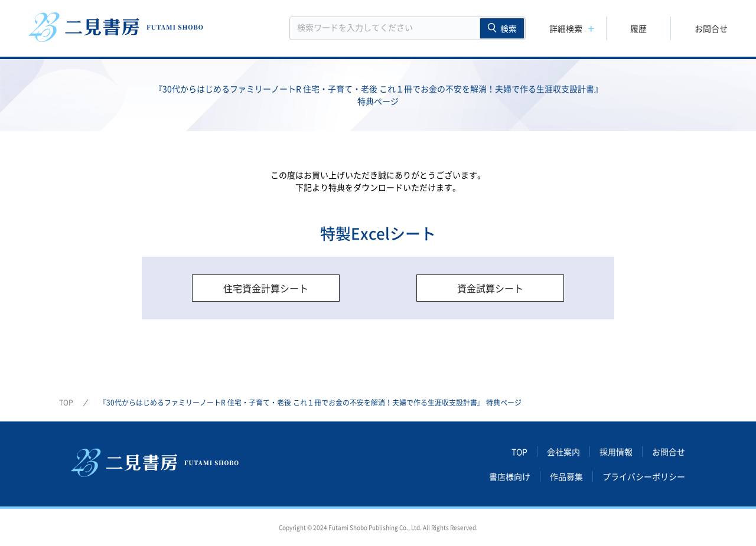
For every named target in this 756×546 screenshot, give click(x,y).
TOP (66, 403)
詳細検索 (566, 28)
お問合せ (711, 28)
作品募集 (566, 476)
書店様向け (510, 476)
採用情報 (616, 452)
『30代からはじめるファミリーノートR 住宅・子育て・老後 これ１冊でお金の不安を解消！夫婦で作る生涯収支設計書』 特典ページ (310, 403)
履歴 (638, 28)
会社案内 (563, 452)
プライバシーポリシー (644, 476)
